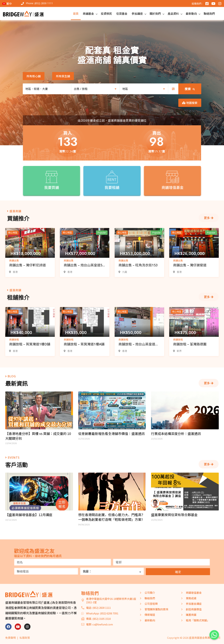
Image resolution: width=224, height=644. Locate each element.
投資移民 (106, 13)
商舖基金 (88, 13)
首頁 (76, 13)
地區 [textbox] (125, 89)
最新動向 (191, 13)
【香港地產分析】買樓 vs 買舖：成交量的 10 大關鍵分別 (38, 436)
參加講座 (137, 13)
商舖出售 (14, 260)
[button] (34, 76)
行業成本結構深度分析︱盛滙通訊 (176, 434)
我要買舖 (52, 187)
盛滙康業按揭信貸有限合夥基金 (174, 515)
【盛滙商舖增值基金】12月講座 (29, 515)
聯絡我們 (209, 13)
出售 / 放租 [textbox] (81, 89)
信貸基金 (122, 13)
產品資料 (173, 13)
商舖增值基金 (172, 187)
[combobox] (95, 89)
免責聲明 (10, 638)
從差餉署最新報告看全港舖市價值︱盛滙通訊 (111, 434)
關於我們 (155, 13)
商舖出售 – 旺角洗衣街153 (138, 265)
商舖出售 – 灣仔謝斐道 (190, 265)
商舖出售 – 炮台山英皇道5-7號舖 (84, 265)
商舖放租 (14, 340)
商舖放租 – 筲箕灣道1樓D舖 (30, 344)
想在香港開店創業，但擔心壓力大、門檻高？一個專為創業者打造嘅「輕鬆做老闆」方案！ (111, 517)
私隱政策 (25, 638)
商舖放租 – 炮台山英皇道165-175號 (137, 344)
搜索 (190, 89)
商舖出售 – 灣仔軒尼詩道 (27, 265)
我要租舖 (112, 187)
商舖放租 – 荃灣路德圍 (190, 344)
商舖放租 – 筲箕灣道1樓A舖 (84, 344)
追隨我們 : (197, 4)
